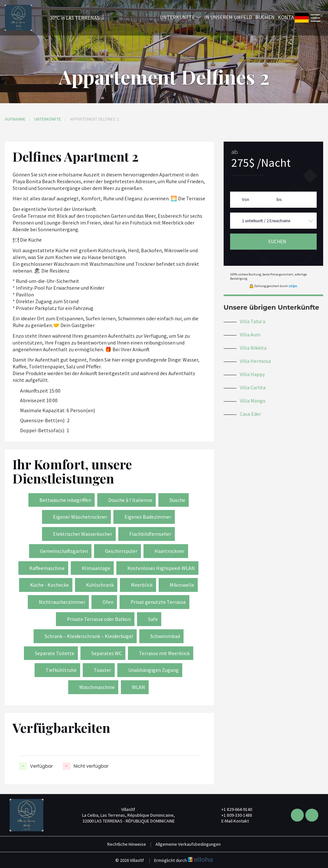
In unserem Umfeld (228, 17)
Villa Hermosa (255, 361)
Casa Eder (250, 414)
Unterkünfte (180, 17)
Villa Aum (250, 334)
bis (279, 200)
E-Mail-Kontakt (231, 821)
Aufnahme (15, 119)
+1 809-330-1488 (233, 815)
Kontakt (289, 17)
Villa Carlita (253, 387)
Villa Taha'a (253, 321)
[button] (68, 18)
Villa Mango (253, 401)
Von (246, 200)
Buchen (265, 17)
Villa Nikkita (253, 348)
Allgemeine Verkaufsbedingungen (188, 844)
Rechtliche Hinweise (127, 844)
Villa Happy (252, 374)
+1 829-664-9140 (233, 809)
